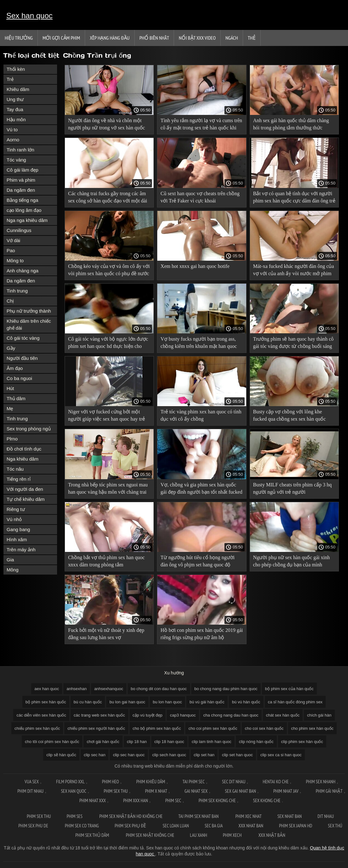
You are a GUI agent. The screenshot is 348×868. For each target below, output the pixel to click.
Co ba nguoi (19, 378)
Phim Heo (111, 782)
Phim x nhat (156, 791)
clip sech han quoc (169, 755)
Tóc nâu (15, 469)
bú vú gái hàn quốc (207, 702)
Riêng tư (16, 509)
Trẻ (10, 79)
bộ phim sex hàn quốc (46, 702)
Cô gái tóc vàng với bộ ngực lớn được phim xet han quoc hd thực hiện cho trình (108, 344)
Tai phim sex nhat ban (199, 816)
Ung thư (15, 99)
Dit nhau (326, 816)
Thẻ (252, 38)
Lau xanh (199, 835)
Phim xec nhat (249, 816)
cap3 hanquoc (183, 715)
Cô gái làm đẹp (23, 170)
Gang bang (18, 529)
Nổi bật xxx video (197, 38)
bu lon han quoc (168, 702)
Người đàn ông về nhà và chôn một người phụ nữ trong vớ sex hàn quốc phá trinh (107, 125)
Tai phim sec (194, 782)
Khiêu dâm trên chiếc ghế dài (29, 324)
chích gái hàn (319, 715)
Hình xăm (17, 539)
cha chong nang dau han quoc (231, 715)
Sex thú (335, 826)
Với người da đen (25, 489)
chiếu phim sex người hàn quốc (96, 728)
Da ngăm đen (21, 190)
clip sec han (95, 755)
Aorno (13, 140)
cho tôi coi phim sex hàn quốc (52, 742)
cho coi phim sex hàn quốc (213, 728)
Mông (13, 570)
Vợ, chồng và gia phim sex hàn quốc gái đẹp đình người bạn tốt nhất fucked (201, 488)
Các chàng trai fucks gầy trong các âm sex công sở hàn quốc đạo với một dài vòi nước (108, 198)
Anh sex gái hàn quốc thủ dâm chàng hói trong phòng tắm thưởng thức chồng (291, 125)
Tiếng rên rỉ (19, 479)
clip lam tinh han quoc (212, 742)
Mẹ (10, 408)
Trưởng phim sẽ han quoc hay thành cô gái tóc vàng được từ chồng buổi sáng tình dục (293, 344)
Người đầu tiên (22, 358)
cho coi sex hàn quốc (264, 728)
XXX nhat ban (251, 826)
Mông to (15, 261)
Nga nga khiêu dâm (27, 220)
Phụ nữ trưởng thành (29, 311)
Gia (10, 560)
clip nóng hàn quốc (256, 742)
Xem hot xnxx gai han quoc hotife (195, 266)
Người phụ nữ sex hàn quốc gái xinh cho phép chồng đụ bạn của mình (292, 561)
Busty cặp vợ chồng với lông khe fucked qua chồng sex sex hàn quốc (290, 415)
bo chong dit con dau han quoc (159, 689)
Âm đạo (15, 368)
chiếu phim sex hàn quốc (37, 728)
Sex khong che (267, 800)
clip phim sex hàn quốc (302, 742)
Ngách (232, 38)
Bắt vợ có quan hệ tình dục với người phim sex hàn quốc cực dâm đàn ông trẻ (294, 197)
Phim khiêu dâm (151, 782)
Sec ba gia (214, 826)
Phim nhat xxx (93, 800)
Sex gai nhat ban (241, 791)
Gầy (11, 348)
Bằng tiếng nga (22, 200)
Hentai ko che (276, 782)
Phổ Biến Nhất (154, 38)
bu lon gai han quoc (127, 702)
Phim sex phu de (34, 826)
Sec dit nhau (234, 782)
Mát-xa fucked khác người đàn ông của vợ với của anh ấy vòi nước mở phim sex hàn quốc (294, 271)
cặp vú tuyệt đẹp (148, 715)
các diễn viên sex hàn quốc (41, 715)
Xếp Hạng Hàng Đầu (110, 38)
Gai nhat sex (196, 791)
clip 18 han (137, 742)
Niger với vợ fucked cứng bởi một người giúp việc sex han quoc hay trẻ (107, 415)
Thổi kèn (16, 69)
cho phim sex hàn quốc (312, 728)
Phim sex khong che (217, 800)
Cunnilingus (19, 230)
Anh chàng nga (23, 271)
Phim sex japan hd (296, 826)
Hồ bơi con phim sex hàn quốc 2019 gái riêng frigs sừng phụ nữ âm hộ (202, 634)
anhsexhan (77, 689)
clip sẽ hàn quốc (61, 755)
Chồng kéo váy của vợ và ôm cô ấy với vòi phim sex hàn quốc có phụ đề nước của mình (109, 271)
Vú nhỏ (14, 519)
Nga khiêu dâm (23, 459)
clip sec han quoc (129, 755)
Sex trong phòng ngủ (29, 429)
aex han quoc (47, 689)
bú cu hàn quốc (88, 702)
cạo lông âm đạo (24, 210)
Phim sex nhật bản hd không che (131, 816)
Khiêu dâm (18, 89)
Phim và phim (21, 180)
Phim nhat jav (286, 791)
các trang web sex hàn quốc (99, 715)
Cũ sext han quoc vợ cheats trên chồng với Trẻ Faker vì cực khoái (200, 197)
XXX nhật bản (272, 835)
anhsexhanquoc (109, 689)
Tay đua (15, 109)
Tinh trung (17, 291)
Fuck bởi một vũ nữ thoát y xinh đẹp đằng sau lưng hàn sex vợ (106, 634)
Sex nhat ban (290, 816)
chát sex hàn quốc (283, 715)
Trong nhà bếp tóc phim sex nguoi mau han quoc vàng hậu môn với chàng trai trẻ (108, 489)
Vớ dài (13, 240)
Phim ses (75, 816)
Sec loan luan (176, 826)
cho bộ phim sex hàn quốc (157, 728)
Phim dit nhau (30, 791)
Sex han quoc (29, 16)
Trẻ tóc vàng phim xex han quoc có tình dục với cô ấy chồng (201, 415)
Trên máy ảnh (21, 550)
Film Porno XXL (70, 782)
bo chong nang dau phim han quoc (226, 689)
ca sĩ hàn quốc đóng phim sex (295, 702)
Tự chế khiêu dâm (26, 499)
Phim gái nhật (329, 791)
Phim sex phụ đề (131, 826)
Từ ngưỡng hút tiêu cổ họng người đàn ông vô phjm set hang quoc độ (197, 561)
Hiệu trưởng (19, 38)
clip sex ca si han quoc (281, 755)
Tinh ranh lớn (20, 150)
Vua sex (32, 782)
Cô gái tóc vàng (23, 338)
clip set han (204, 755)
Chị (10, 301)
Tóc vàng (16, 160)
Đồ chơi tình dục (24, 449)
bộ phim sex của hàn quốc (289, 689)
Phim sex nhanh (321, 782)
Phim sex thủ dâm (93, 835)
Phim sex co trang (82, 826)
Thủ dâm (16, 398)
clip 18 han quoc (169, 742)
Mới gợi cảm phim (61, 38)
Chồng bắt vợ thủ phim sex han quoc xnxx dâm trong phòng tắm (106, 561)
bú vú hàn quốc (246, 702)
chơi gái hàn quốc (103, 742)
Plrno (12, 439)
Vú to (12, 130)
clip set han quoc (237, 755)
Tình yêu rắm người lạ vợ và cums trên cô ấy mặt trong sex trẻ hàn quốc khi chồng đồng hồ (201, 125)
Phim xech (233, 835)
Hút (10, 388)
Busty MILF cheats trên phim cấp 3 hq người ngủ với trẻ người (292, 488)
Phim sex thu (116, 791)
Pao (11, 250)
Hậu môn (16, 119)
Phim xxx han (136, 800)
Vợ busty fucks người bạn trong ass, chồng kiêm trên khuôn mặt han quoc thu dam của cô (199, 344)
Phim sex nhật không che (150, 835)
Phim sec (173, 800)
